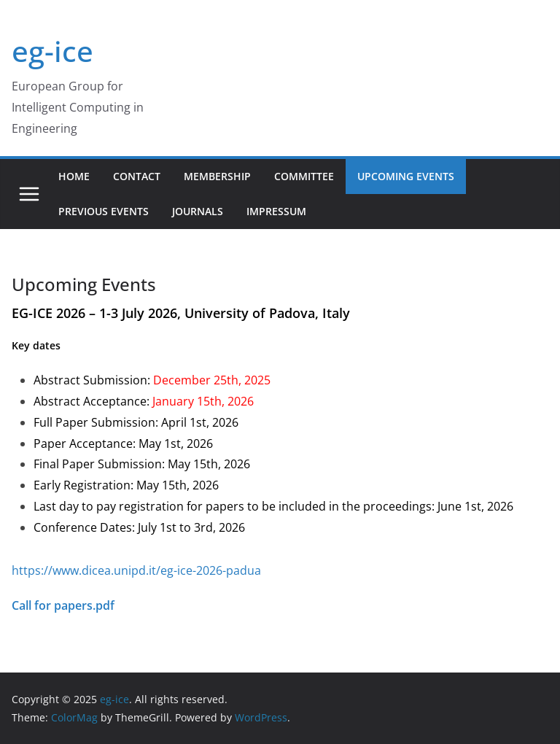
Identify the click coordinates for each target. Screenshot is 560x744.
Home (74, 176)
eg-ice (52, 51)
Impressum (276, 211)
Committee (304, 176)
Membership (217, 176)
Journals (198, 211)
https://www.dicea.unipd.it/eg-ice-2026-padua (136, 570)
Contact (137, 176)
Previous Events (104, 211)
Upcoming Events (406, 176)
